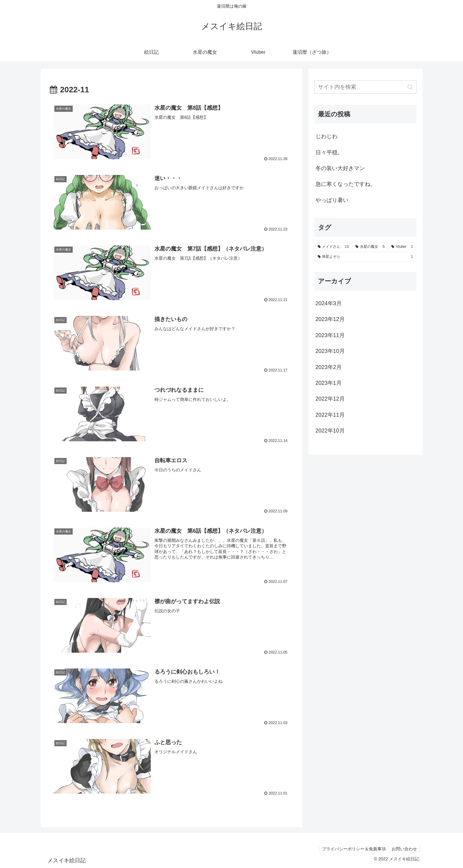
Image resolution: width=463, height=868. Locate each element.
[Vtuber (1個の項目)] (402, 247)
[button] (410, 87)
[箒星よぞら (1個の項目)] (365, 257)
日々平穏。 (329, 152)
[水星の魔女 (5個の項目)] (370, 247)
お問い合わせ (404, 849)
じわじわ (327, 136)
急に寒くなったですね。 (346, 184)
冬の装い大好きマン (340, 168)
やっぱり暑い (332, 200)
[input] (365, 87)
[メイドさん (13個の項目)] (333, 247)
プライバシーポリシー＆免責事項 (353, 849)
